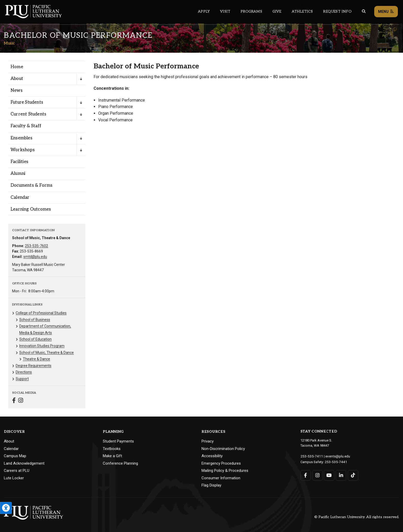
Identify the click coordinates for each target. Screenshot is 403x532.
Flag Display (211, 485)
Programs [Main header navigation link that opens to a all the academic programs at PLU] (251, 11)
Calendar (11, 449)
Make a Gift (112, 456)
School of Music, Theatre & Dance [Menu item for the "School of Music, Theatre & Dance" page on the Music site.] (47, 353)
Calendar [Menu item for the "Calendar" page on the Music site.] (20, 197)
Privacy (208, 441)
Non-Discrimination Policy (223, 449)
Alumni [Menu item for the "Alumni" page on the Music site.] (18, 174)
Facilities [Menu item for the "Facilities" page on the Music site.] (19, 162)
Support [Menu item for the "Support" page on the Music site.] (22, 379)
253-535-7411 (310, 456)
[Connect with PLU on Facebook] (306, 475)
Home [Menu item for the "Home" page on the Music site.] (17, 67)
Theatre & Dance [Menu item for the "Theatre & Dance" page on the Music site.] (36, 359)
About (9, 441)
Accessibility (212, 456)
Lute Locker (14, 478)
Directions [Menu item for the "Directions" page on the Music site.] (24, 372)
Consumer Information (221, 478)
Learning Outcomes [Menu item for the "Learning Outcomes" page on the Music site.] (31, 209)
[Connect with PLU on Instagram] (317, 475)
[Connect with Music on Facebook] (14, 401)
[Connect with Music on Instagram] (21, 401)
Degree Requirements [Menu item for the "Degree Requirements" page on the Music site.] (34, 366)
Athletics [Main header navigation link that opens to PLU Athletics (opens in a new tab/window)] (302, 11)
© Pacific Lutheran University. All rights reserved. (357, 517)
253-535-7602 (36, 246)
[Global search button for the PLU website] (364, 11)
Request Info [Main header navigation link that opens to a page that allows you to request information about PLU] (337, 11)
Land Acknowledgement (24, 463)
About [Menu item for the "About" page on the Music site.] (17, 79)
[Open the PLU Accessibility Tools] (6, 508)
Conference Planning (120, 463)
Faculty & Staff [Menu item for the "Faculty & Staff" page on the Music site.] (26, 126)
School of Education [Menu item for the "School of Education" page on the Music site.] (35, 339)
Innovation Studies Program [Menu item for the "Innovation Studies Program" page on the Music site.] (42, 346)
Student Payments (118, 441)
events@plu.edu (335, 456)
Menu (386, 12)
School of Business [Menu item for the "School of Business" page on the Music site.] (35, 320)
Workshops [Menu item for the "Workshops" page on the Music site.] (23, 150)
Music (9, 43)
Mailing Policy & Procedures (225, 471)
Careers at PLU (17, 471)
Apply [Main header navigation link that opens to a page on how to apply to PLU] (204, 11)
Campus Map (15, 456)
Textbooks (112, 449)
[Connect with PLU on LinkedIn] (341, 475)
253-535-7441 (335, 461)
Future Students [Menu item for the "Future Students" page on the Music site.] (27, 102)
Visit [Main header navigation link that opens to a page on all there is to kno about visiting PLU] (225, 11)
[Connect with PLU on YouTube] (329, 475)
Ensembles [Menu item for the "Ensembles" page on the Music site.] (21, 138)
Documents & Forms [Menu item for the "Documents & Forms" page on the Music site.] (31, 185)
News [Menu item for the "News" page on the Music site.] (17, 91)
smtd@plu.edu (35, 257)
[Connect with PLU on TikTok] (352, 475)
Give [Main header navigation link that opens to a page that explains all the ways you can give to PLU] (277, 11)
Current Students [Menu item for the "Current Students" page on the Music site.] (28, 114)
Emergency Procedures (221, 463)
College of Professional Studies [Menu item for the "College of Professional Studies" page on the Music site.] (41, 313)
